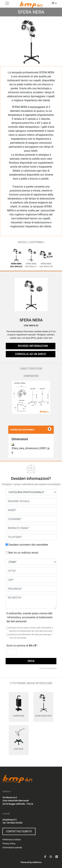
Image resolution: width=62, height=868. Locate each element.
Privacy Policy (9, 844)
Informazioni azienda (12, 848)
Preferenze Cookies (12, 840)
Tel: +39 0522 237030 (12, 823)
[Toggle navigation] (7, 3)
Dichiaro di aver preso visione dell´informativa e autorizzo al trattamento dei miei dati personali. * (31, 629)
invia (31, 661)
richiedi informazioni (31, 346)
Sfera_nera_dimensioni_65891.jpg (31, 449)
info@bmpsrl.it (10, 820)
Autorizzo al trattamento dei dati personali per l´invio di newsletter (30, 636)
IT (54, 3)
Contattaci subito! (19, 831)
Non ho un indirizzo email (23, 553)
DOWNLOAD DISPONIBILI (31, 429)
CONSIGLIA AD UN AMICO (31, 354)
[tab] (16, 258)
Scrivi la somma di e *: (22, 646)
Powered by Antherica (31, 862)
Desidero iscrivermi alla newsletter (28, 545)
